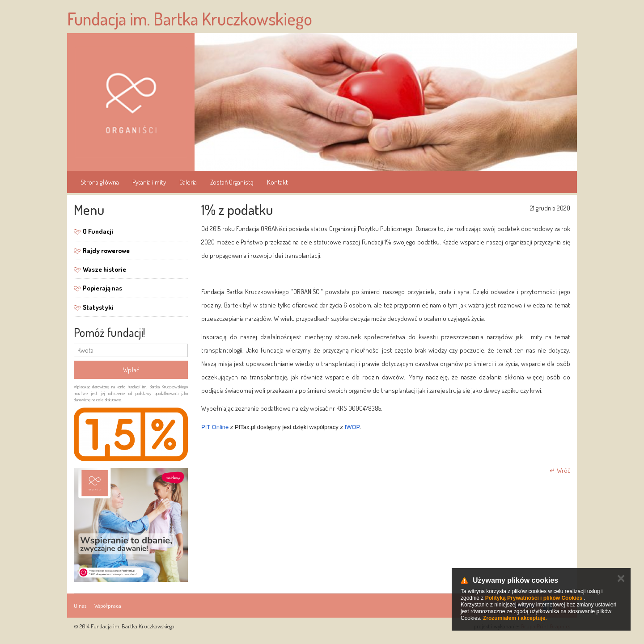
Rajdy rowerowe (106, 250)
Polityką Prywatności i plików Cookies (534, 598)
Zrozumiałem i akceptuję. (515, 618)
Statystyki (98, 307)
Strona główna (100, 182)
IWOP (352, 427)
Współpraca (108, 606)
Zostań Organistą (232, 182)
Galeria (188, 182)
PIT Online (215, 427)
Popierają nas (102, 288)
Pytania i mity (149, 182)
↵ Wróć (560, 470)
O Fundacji (98, 231)
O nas (80, 606)
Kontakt (278, 182)
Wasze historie (104, 269)
